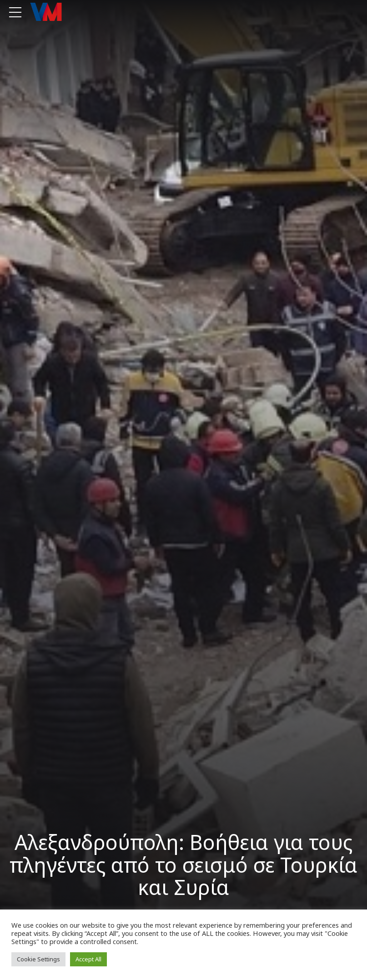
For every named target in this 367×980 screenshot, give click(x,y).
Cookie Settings (38, 959)
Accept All (88, 959)
